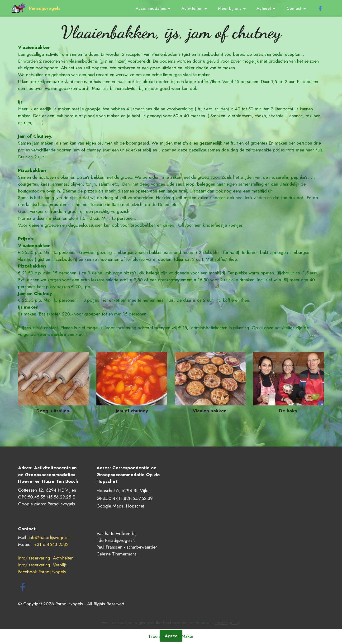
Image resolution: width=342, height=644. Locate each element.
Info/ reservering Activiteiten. (46, 558)
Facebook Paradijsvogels (43, 572)
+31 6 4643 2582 (51, 544)
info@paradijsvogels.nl (50, 537)
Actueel (264, 8)
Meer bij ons (230, 8)
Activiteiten (192, 8)
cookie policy (227, 634)
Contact (294, 8)
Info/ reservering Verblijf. (44, 565)
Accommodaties (151, 8)
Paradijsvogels (45, 8)
